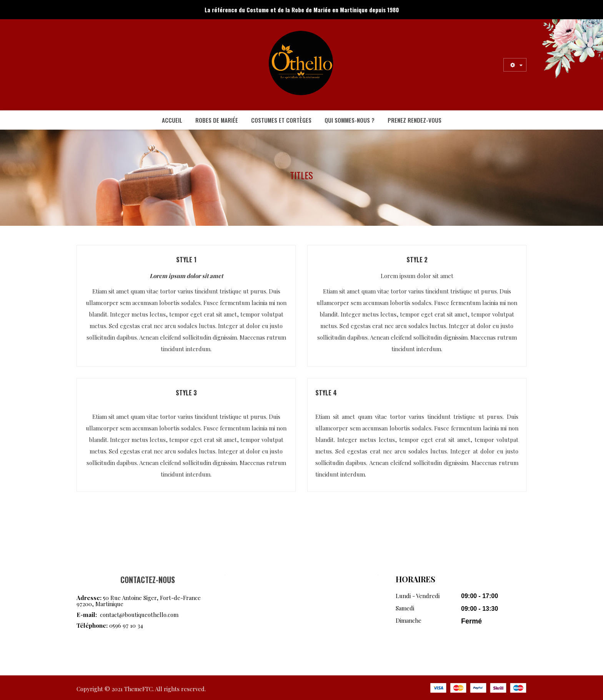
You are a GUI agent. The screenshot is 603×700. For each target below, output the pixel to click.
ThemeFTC (138, 689)
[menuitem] (172, 120)
